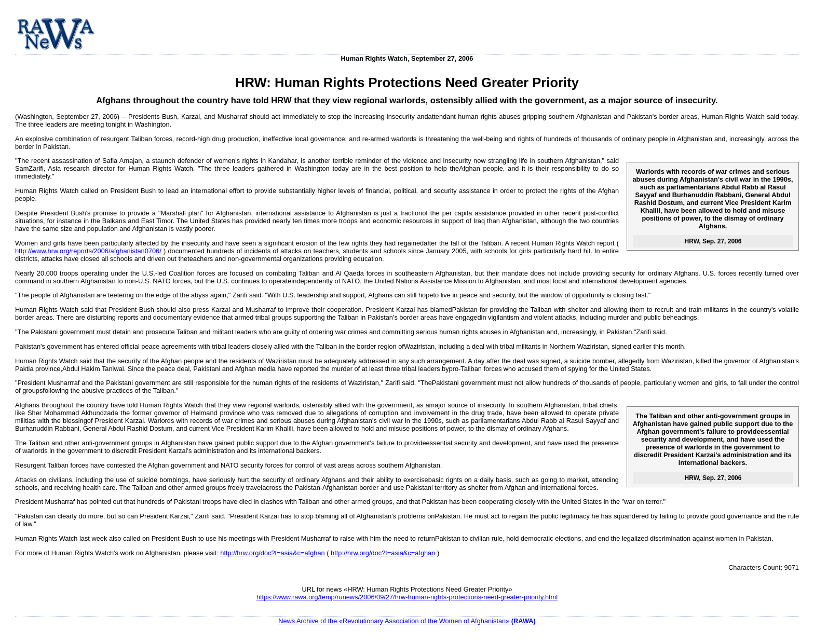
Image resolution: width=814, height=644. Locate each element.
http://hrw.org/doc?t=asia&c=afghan (272, 553)
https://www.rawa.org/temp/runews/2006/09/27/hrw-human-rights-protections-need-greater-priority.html (407, 597)
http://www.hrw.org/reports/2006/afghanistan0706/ (88, 251)
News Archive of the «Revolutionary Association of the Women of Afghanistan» (407, 621)
